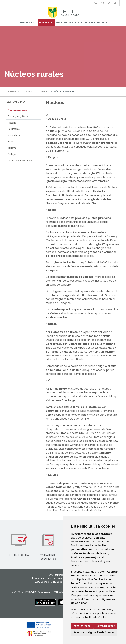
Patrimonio (14, 129)
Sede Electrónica (96, 22)
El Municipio (47, 22)
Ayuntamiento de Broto (19, 92)
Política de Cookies (96, 617)
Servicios (61, 22)
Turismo (12, 148)
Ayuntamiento (28, 22)
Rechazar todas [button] (105, 626)
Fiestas (12, 141)
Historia (12, 123)
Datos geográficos (18, 116)
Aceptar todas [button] (82, 626)
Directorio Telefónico (20, 160)
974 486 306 (42, 582)
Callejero (13, 154)
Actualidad (76, 22)
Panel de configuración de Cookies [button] (94, 632)
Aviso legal (44, 592)
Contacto (18, 592)
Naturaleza (14, 135)
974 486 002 (58, 582)
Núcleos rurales (17, 110)
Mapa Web (31, 592)
